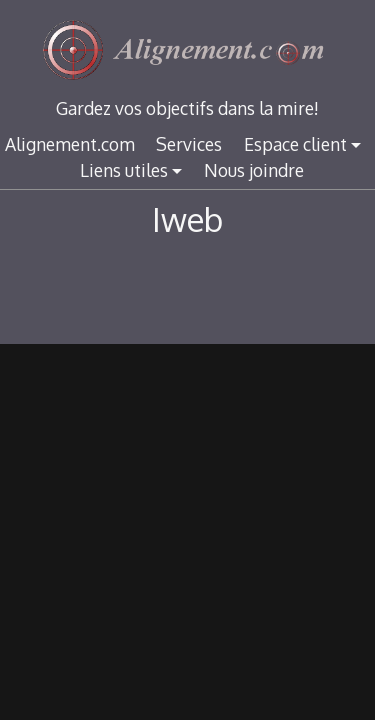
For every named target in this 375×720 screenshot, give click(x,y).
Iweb (187, 219)
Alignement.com (70, 144)
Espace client (295, 144)
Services (189, 144)
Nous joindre (254, 170)
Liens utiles (124, 170)
